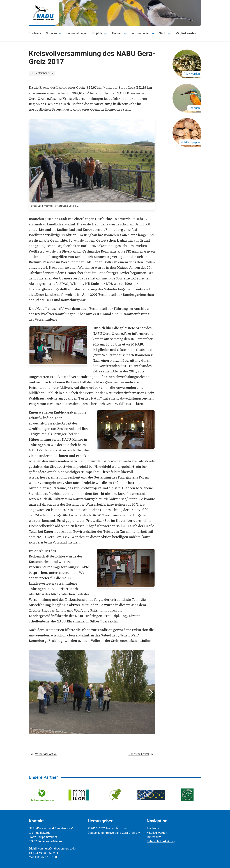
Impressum (154, 837)
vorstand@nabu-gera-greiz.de (57, 849)
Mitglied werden (186, 33)
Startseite (35, 33)
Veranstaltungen (77, 33)
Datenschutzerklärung (161, 841)
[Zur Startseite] (43, 13)
